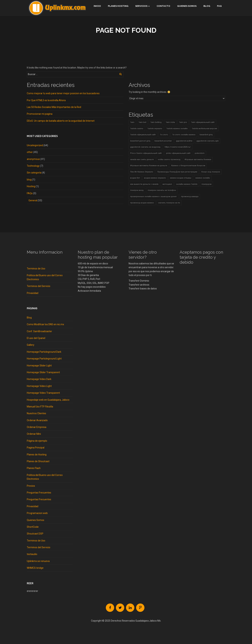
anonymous (33, 159)
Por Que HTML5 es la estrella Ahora (46, 100)
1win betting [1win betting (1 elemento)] (156, 122)
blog (29, 180)
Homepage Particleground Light (44, 359)
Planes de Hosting (37, 455)
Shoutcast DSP (35, 534)
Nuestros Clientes (36, 413)
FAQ (219, 6)
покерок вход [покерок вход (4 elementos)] (137, 190)
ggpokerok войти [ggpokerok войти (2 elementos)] (184, 141)
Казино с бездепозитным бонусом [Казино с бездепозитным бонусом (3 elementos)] (188, 166)
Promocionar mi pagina (40, 114)
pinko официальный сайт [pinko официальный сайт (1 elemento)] (178, 153)
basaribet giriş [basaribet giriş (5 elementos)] (206, 135)
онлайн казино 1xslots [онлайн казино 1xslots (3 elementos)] (187, 184)
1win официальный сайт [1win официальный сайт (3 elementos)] (203, 122)
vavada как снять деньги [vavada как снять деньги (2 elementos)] (142, 159)
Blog (207, 6)
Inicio (97, 6)
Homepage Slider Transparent (43, 372)
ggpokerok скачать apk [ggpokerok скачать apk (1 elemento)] (208, 141)
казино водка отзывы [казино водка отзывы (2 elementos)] (181, 178)
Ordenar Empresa (37, 427)
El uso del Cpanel (36, 338)
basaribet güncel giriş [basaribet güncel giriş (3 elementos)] (140, 141)
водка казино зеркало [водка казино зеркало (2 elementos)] (155, 178)
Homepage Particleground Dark (44, 352)
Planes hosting (118, 6)
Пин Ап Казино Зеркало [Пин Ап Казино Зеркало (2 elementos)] (142, 172)
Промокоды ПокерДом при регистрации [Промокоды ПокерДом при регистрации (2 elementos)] (177, 172)
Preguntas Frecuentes (39, 493)
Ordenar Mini (34, 434)
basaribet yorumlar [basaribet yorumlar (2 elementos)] (163, 141)
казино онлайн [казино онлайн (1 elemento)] (203, 178)
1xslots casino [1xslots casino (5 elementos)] (137, 129)
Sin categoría (34, 173)
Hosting (31, 186)
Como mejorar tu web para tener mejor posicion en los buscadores (63, 93)
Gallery (31, 345)
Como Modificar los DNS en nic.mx (45, 324)
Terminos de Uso (36, 269)
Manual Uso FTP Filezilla (40, 407)
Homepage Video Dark (39, 379)
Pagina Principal (36, 448)
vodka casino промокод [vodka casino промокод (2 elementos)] (169, 159)
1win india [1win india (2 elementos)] (170, 122)
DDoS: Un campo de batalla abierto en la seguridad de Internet (61, 121)
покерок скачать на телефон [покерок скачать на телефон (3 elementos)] (162, 190)
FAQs (30, 193)
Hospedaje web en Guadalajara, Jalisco (48, 400)
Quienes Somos (187, 6)
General (33, 200)
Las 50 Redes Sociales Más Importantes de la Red (54, 107)
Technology (33, 166)
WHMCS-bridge (35, 568)
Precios (31, 486)
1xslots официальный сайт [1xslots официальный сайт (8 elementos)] (143, 135)
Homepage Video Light (39, 386)
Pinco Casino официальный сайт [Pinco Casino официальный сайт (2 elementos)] (146, 153)
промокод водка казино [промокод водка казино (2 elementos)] (142, 203)
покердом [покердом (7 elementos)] (206, 184)
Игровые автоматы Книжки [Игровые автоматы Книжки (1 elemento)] (198, 159)
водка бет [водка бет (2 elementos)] (135, 178)
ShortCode (33, 527)
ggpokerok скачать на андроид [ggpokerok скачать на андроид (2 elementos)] (145, 147)
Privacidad (33, 293)
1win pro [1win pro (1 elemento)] (183, 122)
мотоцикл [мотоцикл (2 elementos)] (167, 184)
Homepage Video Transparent (43, 393)
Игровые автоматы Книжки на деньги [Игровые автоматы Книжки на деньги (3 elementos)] (149, 166)
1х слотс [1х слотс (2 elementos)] (164, 135)
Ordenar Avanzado (37, 420)
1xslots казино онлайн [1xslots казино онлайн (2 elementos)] (177, 129)
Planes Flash (34, 468)
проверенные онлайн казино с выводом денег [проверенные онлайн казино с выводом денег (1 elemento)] (153, 197)
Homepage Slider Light (39, 366)
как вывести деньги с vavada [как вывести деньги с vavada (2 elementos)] (144, 184)
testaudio (32, 554)
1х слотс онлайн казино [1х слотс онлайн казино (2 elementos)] (184, 135)
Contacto (163, 6)
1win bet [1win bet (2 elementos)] (142, 122)
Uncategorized (35, 145)
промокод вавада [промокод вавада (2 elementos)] (190, 197)
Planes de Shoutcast (38, 461)
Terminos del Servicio (39, 286)
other (30, 152)
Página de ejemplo (37, 441)
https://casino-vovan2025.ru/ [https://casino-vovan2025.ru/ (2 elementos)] (178, 147)
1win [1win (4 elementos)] (132, 122)
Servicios (141, 6)
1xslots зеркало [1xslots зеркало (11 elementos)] (155, 129)
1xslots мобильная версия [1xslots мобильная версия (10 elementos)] (204, 129)
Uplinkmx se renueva (38, 561)
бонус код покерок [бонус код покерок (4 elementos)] (211, 172)
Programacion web (37, 513)
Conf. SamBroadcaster (39, 331)
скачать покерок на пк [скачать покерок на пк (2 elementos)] (169, 203)
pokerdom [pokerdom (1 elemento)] (200, 153)
